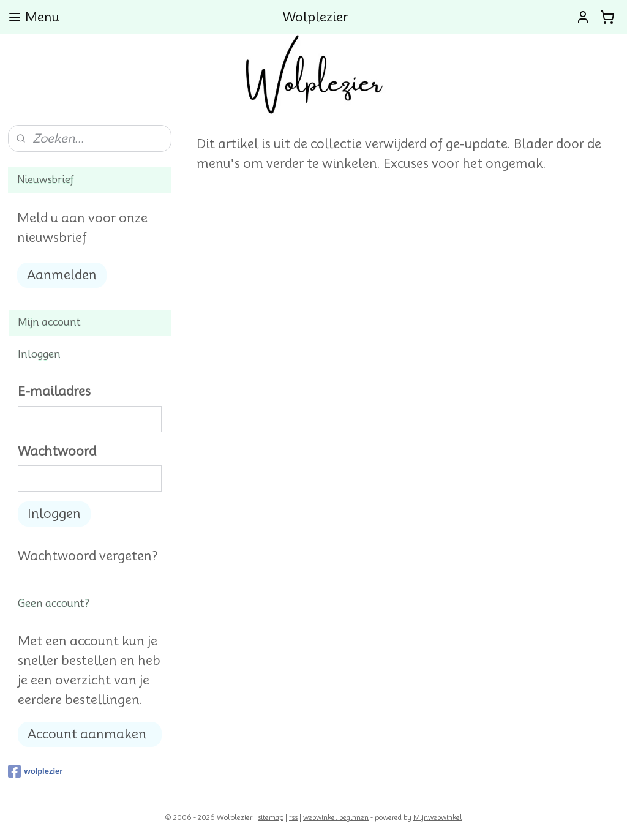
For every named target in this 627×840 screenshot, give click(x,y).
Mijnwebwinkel (438, 817)
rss (293, 817)
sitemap (271, 817)
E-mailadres (54, 391)
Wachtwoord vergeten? (88, 556)
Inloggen (54, 514)
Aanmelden (62, 275)
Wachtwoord (57, 451)
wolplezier (36, 771)
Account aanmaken (87, 734)
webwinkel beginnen (336, 817)
